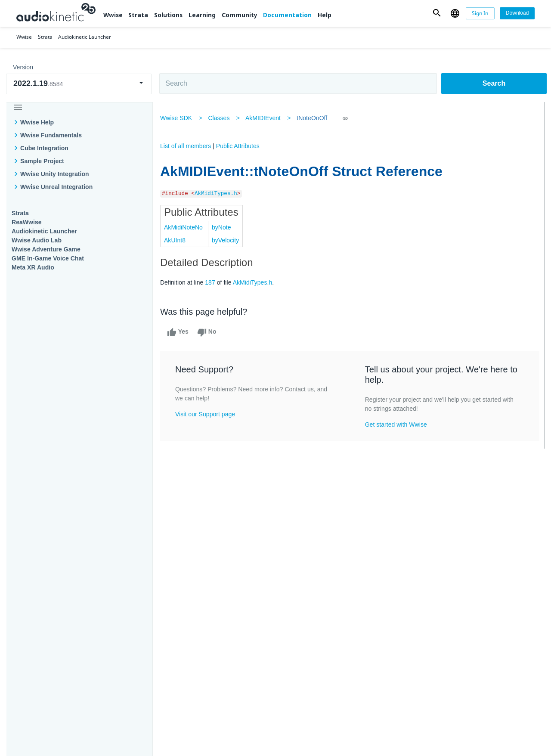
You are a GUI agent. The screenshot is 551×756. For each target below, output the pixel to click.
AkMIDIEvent (266, 118)
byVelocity (228, 240)
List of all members (189, 146)
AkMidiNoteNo (186, 227)
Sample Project (42, 161)
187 (213, 282)
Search (494, 83)
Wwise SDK (179, 118)
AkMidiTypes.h (219, 194)
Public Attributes (241, 146)
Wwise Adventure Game (46, 249)
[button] (437, 13)
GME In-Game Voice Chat (48, 258)
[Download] (517, 13)
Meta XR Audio (33, 267)
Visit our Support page (208, 414)
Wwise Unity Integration (55, 174)
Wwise (113, 15)
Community (240, 15)
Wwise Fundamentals (51, 135)
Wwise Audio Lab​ (37, 240)
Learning (202, 15)
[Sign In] (480, 13)
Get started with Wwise (396, 424)
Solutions (168, 15)
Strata (138, 15)
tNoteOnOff (315, 118)
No (210, 332)
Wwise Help (37, 122)
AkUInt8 (178, 240)
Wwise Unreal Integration (56, 187)
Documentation (287, 15)
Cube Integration (44, 148)
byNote (224, 227)
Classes (222, 118)
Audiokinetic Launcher (44, 231)
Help (325, 15)
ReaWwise (27, 222)
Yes (181, 332)
